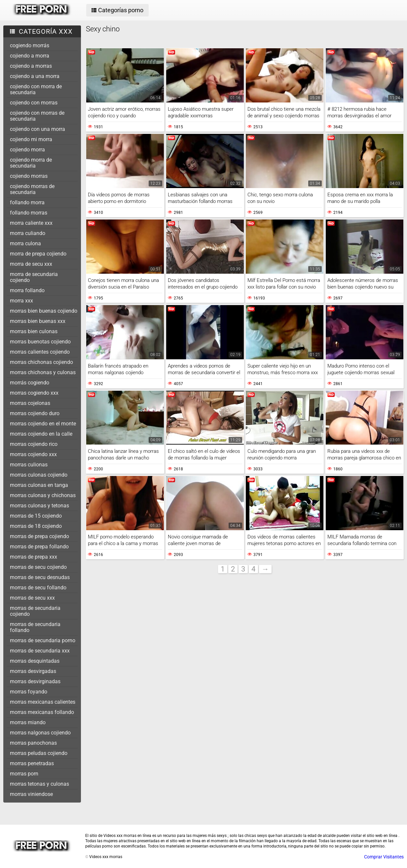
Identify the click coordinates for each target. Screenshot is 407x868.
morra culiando (28, 233)
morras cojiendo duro (35, 413)
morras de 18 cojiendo (36, 526)
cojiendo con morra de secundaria (36, 89)
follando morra (27, 202)
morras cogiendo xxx (34, 393)
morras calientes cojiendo (40, 352)
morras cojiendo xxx (33, 454)
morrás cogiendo (30, 383)
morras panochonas (33, 743)
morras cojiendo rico (34, 444)
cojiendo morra (27, 150)
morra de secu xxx (31, 264)
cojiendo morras (29, 176)
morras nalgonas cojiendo (40, 733)
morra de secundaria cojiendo (34, 277)
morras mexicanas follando (42, 712)
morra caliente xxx (31, 223)
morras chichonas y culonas (43, 372)
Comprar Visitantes (384, 857)
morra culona (25, 243)
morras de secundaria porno (43, 640)
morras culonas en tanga (39, 485)
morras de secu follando (38, 588)
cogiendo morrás (30, 45)
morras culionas (29, 465)
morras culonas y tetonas (39, 506)
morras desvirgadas (33, 671)
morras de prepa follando (39, 547)
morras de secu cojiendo (38, 567)
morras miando (28, 722)
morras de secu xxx (32, 598)
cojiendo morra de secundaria (31, 163)
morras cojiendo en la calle (41, 434)
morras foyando (29, 692)
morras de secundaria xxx (40, 651)
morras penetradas (32, 763)
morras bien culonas (34, 331)
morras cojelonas (30, 403)
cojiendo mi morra (31, 139)
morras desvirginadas (35, 681)
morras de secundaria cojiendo (35, 611)
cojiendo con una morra (37, 129)
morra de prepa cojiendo (38, 254)
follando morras (29, 213)
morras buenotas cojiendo (40, 342)
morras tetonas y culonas (39, 784)
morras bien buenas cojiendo (44, 311)
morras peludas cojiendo (39, 753)
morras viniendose (31, 794)
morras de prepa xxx (34, 557)
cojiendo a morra (30, 56)
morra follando (27, 290)
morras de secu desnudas (40, 577)
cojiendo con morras (34, 103)
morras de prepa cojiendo (39, 536)
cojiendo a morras (31, 66)
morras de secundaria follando (35, 627)
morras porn (24, 774)
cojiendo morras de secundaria (32, 189)
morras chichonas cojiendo (41, 362)
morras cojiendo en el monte (43, 424)
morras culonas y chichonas (43, 495)
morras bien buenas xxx (38, 321)
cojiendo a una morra (35, 76)
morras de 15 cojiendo (36, 516)
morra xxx (21, 301)
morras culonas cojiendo (39, 475)
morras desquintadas (35, 661)
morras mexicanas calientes (43, 702)
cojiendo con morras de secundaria (37, 116)
